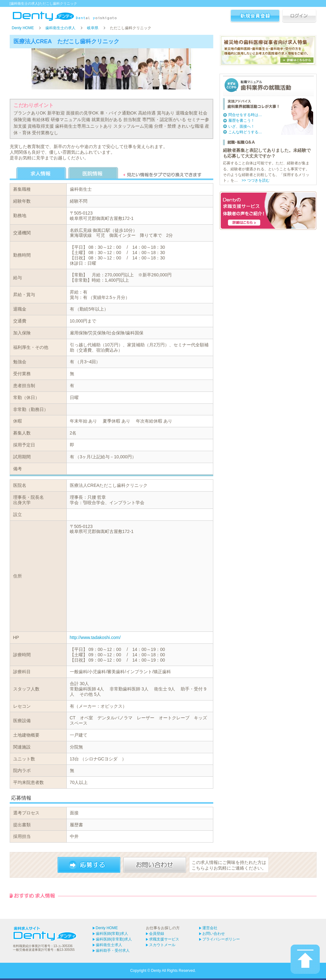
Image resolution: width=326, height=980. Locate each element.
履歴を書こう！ (241, 120)
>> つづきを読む (256, 180)
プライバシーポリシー (221, 939)
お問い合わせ (155, 865)
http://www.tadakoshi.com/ (95, 637)
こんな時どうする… (245, 132)
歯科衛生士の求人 (60, 28)
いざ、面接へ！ (241, 126)
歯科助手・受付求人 (113, 951)
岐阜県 (93, 28)
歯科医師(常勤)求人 (112, 934)
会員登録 (157, 934)
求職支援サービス (164, 939)
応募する (89, 865)
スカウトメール (162, 945)
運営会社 (210, 928)
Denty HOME (23, 28)
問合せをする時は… (245, 115)
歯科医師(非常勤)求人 (114, 939)
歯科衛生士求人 (109, 945)
